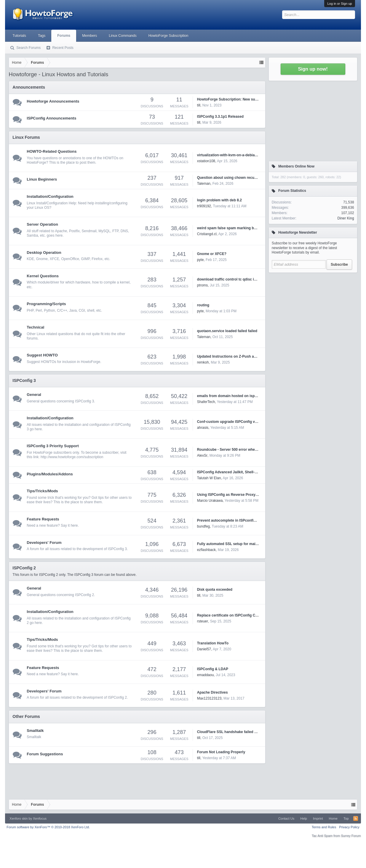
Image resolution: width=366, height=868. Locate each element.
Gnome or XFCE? (212, 254)
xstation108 (206, 161)
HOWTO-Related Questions (52, 151)
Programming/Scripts (46, 304)
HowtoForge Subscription (168, 36)
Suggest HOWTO (42, 355)
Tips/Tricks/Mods (42, 491)
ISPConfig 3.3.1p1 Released (220, 117)
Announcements (29, 87)
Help (304, 818)
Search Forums (28, 48)
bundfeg (203, 526)
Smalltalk (35, 731)
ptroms (203, 285)
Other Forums (26, 716)
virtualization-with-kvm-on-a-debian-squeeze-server (240, 155)
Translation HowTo (213, 643)
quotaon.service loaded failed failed (227, 331)
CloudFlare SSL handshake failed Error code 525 (238, 732)
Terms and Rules (324, 827)
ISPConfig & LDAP (213, 669)
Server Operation (42, 224)
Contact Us (286, 818)
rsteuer (203, 621)
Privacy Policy (349, 827)
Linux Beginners (42, 179)
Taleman (204, 184)
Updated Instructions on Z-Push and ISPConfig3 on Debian (247, 356)
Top (346, 818)
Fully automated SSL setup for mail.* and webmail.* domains (248, 544)
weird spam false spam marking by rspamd (233, 228)
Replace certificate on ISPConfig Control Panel (236, 615)
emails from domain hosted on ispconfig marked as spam (246, 396)
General (34, 395)
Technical (35, 327)
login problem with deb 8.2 (219, 200)
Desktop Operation (44, 253)
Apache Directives (212, 692)
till (199, 105)
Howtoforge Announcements (53, 101)
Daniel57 (204, 649)
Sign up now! (313, 69)
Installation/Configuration (50, 196)
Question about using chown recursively (231, 178)
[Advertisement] (313, 313)
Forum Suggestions (45, 754)
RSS (356, 818)
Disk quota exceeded (215, 590)
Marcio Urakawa (210, 501)
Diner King (346, 218)
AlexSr (202, 455)
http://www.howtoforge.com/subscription (72, 457)
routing (203, 305)
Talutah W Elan (209, 478)
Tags (42, 36)
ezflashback (206, 550)
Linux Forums (26, 137)
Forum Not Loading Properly (221, 752)
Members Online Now (296, 166)
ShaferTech (206, 402)
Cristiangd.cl (207, 234)
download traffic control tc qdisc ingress (231, 279)
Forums (64, 36)
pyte (200, 260)
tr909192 (204, 206)
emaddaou (206, 675)
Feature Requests (43, 519)
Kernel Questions (43, 276)
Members (89, 36)
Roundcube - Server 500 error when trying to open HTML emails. (251, 450)
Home (333, 818)
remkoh (203, 362)
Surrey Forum (351, 836)
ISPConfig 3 (24, 380)
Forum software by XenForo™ (48, 827)
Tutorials (19, 36)
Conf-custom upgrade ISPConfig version (231, 422)
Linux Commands (123, 36)
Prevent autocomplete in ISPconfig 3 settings (235, 520)
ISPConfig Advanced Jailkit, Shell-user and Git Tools (241, 472)
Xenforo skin (19, 818)
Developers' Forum (44, 543)
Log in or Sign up (339, 4)
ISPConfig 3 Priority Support (53, 446)
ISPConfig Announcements (51, 118)
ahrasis (203, 428)
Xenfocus (40, 818)
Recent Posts (63, 48)
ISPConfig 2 (24, 568)
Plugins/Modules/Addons (50, 474)
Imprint (318, 818)
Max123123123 (209, 698)
